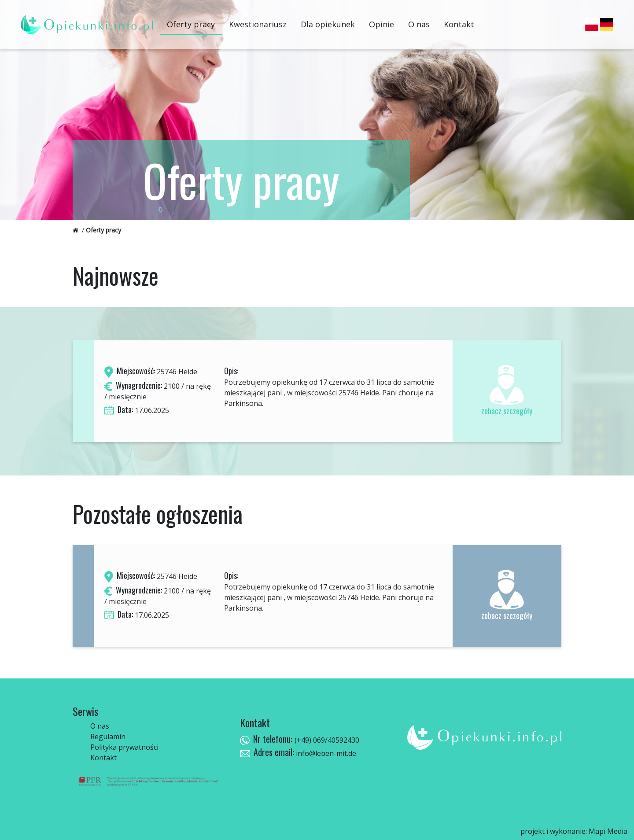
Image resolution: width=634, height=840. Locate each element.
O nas (419, 24)
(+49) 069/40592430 (327, 740)
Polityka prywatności (124, 747)
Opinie (382, 24)
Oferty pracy (191, 24)
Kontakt (459, 24)
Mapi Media (608, 831)
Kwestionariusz (258, 24)
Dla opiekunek (328, 24)
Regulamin (108, 737)
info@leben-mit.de (325, 753)
